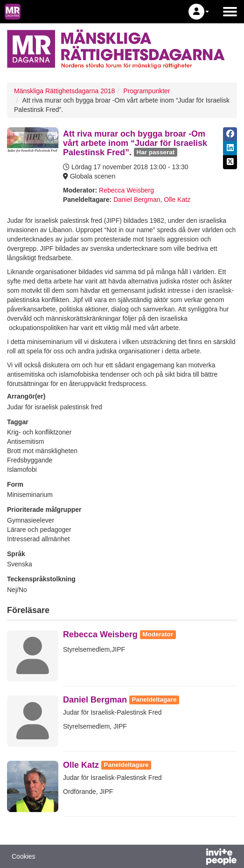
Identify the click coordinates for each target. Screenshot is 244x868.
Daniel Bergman (137, 200)
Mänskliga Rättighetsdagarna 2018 (64, 91)
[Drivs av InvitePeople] (197, 858)
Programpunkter (146, 91)
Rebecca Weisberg (126, 190)
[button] (199, 12)
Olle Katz (177, 200)
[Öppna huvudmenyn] (230, 12)
